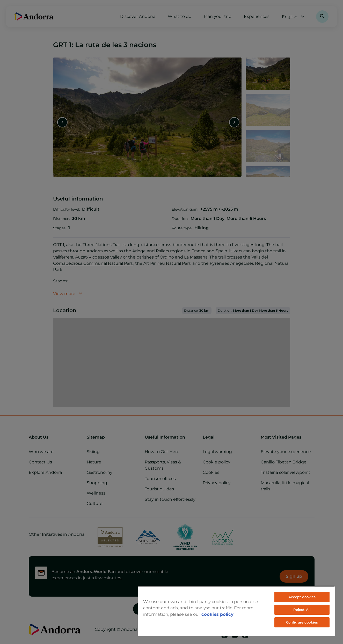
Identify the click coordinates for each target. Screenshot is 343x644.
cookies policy (217, 614)
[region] (236, 611)
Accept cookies (302, 597)
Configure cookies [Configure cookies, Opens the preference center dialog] (302, 622)
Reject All (302, 610)
